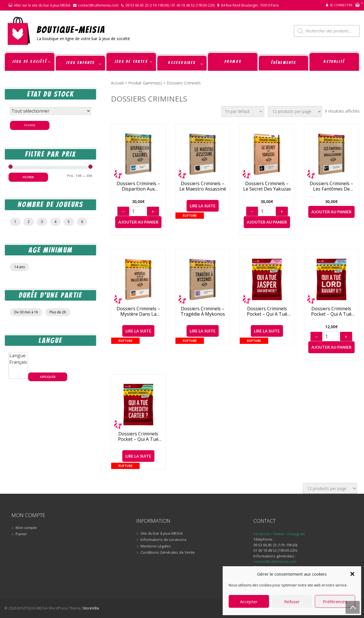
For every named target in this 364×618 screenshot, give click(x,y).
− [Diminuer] (123, 212)
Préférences (335, 602)
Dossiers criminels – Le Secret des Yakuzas (267, 186)
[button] (352, 574)
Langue (18, 356)
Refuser (292, 602)
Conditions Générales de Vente (168, 553)
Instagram (296, 534)
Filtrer (30, 125)
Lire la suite (203, 206)
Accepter (249, 602)
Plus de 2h (58, 312)
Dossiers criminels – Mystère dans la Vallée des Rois (138, 311)
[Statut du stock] (50, 111)
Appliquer (48, 377)
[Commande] (243, 111)
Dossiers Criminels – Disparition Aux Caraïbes (138, 186)
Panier (21, 534)
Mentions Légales (156, 546)
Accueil (117, 83)
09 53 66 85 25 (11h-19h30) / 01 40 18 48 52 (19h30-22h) (170, 5)
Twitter (279, 534)
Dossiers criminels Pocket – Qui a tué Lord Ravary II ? (331, 311)
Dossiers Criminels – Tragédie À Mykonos (203, 311)
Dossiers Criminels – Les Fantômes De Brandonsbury (331, 186)
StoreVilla (91, 608)
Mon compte (26, 528)
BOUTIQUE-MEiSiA (71, 29)
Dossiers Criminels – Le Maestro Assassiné (203, 186)
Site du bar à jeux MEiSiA (162, 534)
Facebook (262, 534)
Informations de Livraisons (164, 540)
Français (18, 362)
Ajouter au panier (138, 222)
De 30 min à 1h (26, 312)
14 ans (19, 267)
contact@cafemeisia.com (98, 5)
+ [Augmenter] (153, 212)
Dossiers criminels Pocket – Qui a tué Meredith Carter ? (138, 437)
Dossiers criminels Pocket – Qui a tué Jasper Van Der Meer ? (267, 311)
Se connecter (341, 5)
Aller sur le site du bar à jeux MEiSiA (42, 5)
